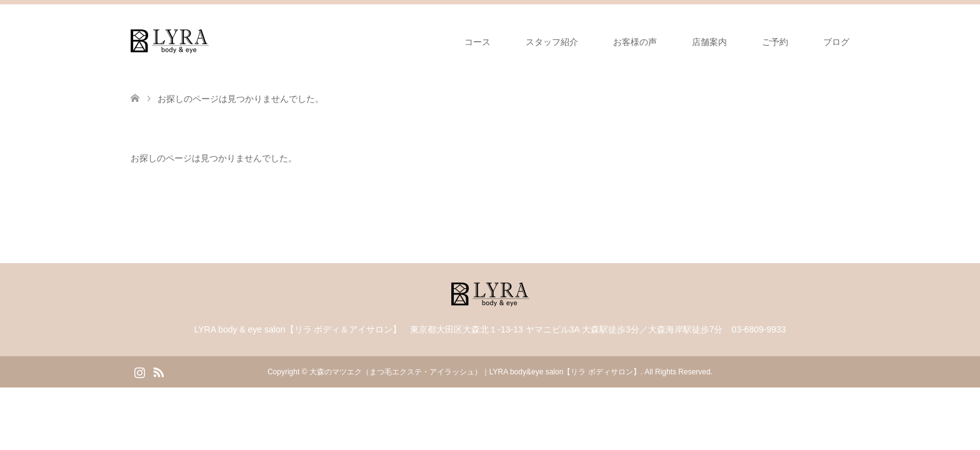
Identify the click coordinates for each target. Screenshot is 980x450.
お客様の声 (635, 42)
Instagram (139, 371)
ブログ (836, 42)
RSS (158, 371)
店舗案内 (709, 42)
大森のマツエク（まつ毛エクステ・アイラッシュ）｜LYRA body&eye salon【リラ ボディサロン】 (475, 372)
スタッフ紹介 (552, 42)
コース (477, 42)
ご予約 (775, 42)
